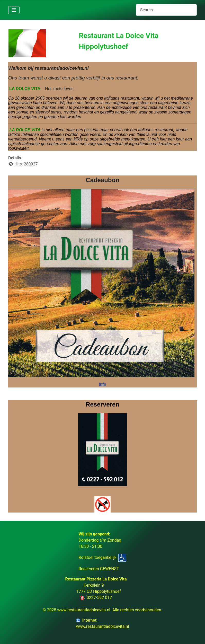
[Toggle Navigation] (14, 10)
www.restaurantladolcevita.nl (103, 626)
